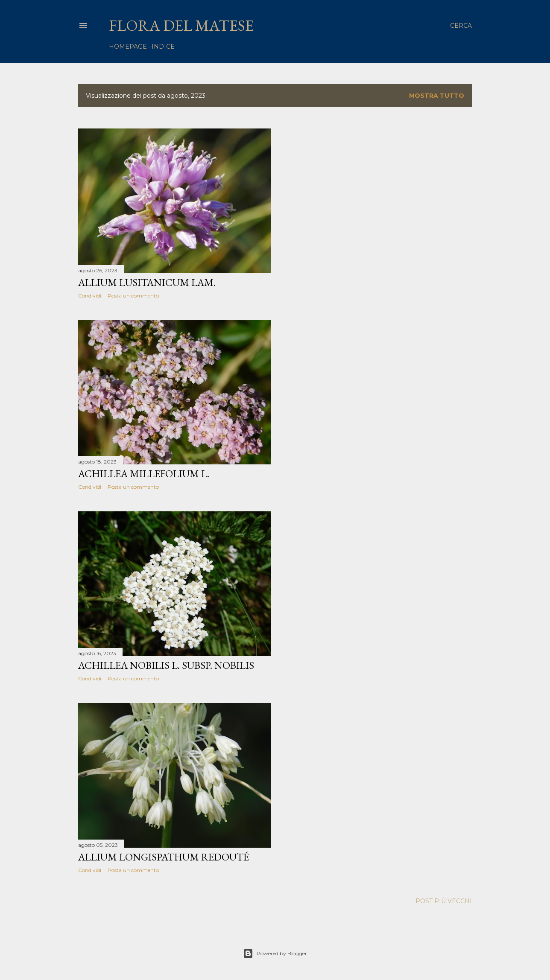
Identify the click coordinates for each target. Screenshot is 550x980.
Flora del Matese (181, 25)
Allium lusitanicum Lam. (147, 282)
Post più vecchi (444, 901)
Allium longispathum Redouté (164, 857)
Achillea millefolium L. (144, 474)
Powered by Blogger (275, 954)
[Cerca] (461, 26)
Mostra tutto (437, 96)
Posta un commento (133, 296)
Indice (163, 47)
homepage (128, 47)
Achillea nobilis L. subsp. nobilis (166, 665)
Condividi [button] (90, 296)
